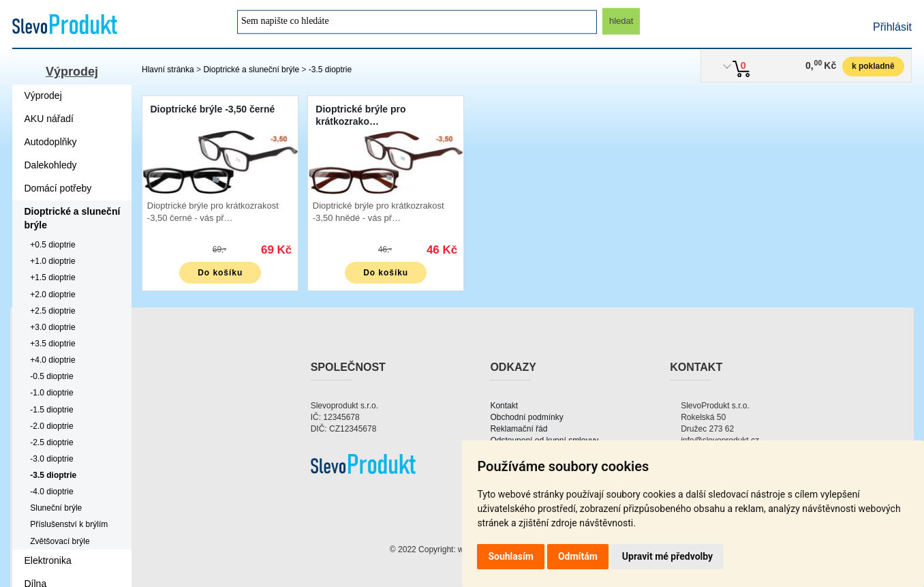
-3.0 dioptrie (51, 459)
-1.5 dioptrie (51, 410)
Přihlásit (892, 27)
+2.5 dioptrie (52, 311)
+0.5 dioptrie (52, 245)
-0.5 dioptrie (51, 376)
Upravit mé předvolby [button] (667, 556)
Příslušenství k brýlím (69, 524)
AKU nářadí (49, 119)
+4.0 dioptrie (52, 360)
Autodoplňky (51, 142)
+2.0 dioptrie (52, 295)
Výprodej (72, 72)
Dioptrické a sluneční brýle (251, 70)
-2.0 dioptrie (51, 426)
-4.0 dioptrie (51, 492)
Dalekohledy (51, 165)
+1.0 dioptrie (52, 261)
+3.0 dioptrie (52, 327)
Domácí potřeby (58, 188)
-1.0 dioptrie (51, 393)
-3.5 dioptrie (330, 70)
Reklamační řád (519, 429)
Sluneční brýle (56, 508)
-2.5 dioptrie (51, 442)
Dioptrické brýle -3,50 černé (212, 109)
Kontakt (504, 406)
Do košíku (220, 273)
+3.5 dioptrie (52, 344)
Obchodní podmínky (526, 417)
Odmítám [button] (578, 556)
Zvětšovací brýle (60, 541)
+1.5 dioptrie (52, 277)
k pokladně (873, 66)
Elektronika (48, 560)
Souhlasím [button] (511, 556)
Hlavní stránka (168, 70)
